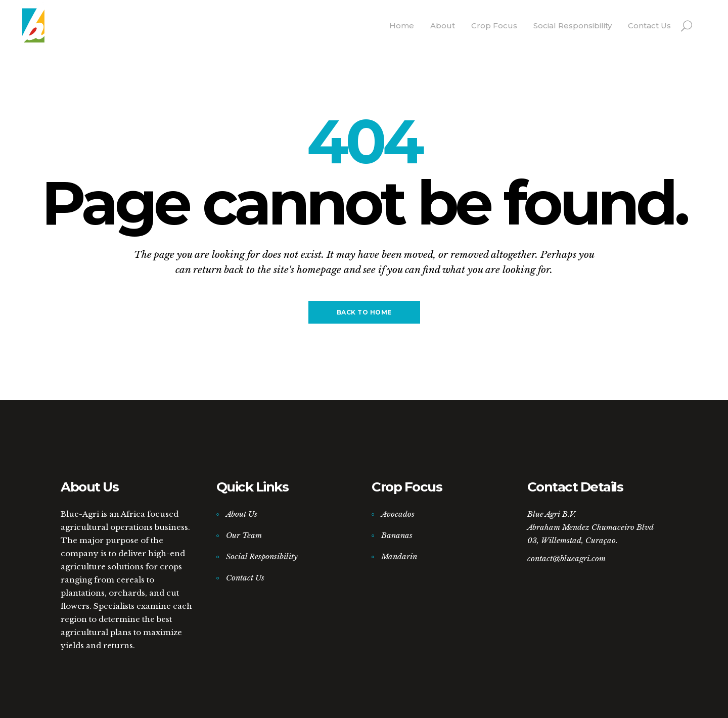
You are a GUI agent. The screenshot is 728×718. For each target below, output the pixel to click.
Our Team (244, 535)
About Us (242, 514)
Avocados (398, 514)
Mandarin (399, 556)
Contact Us (245, 578)
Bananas (397, 535)
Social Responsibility (262, 556)
